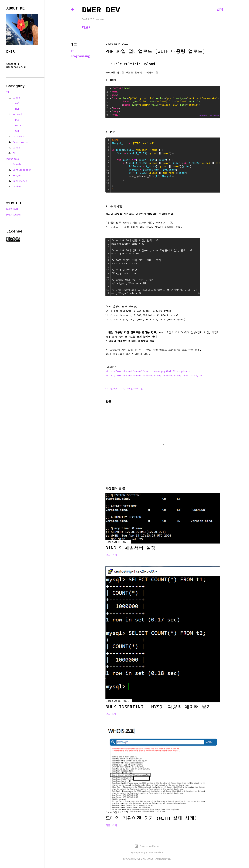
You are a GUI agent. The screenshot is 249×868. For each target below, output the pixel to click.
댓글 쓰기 (111, 555)
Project (18, 176)
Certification (22, 170)
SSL (17, 131)
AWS (17, 103)
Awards (17, 164)
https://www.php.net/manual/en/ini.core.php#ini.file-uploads (148, 371)
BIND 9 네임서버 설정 (131, 548)
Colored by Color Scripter (209, 116)
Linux (16, 148)
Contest (18, 187)
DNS (17, 120)
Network (18, 115)
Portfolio (13, 159)
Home (87, 27)
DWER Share (13, 215)
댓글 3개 (111, 714)
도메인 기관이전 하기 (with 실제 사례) (151, 819)
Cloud (16, 98)
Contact (104, 27)
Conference (20, 181)
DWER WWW (12, 209)
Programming (80, 56)
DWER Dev (101, 10)
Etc (15, 153)
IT (72, 51)
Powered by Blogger (147, 846)
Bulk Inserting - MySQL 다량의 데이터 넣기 (158, 707)
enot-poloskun (156, 853)
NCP (17, 109)
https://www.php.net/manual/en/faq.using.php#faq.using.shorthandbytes (154, 376)
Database (18, 137)
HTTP (18, 126)
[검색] (220, 10)
